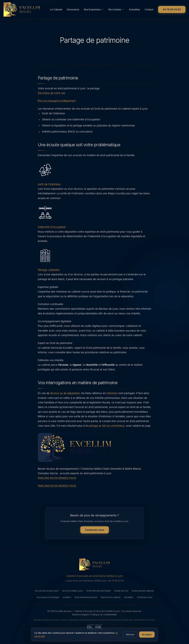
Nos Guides (116, 9)
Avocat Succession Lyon (47, 605)
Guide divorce (121, 605)
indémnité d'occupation (52, 231)
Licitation (67, 611)
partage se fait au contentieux (107, 429)
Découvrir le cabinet (111, 611)
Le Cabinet (56, 9)
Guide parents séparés (143, 605)
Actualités (134, 9)
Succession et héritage (48, 611)
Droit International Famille (99, 605)
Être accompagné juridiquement (57, 105)
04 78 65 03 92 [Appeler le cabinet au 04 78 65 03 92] (172, 9)
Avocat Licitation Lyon (73, 605)
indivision (112, 397)
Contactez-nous (95, 544)
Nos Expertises (94, 9)
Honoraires (73, 9)
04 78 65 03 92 (116, 595)
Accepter (147, 635)
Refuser (130, 635)
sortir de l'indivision (49, 188)
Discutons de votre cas (52, 97)
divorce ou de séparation (65, 397)
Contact (149, 9)
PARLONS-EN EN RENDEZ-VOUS (57, 482)
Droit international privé (86, 611)
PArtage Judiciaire (49, 274)
